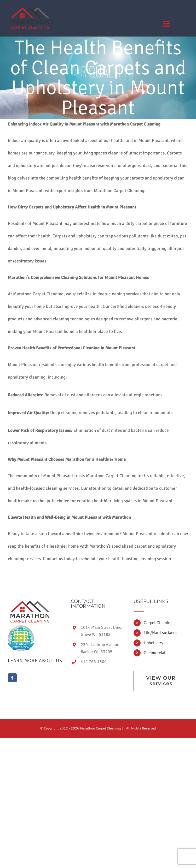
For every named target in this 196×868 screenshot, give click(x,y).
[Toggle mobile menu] (167, 24)
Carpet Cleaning (158, 623)
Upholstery (153, 643)
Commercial (155, 653)
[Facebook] (12, 678)
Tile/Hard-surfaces (160, 633)
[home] (30, 604)
